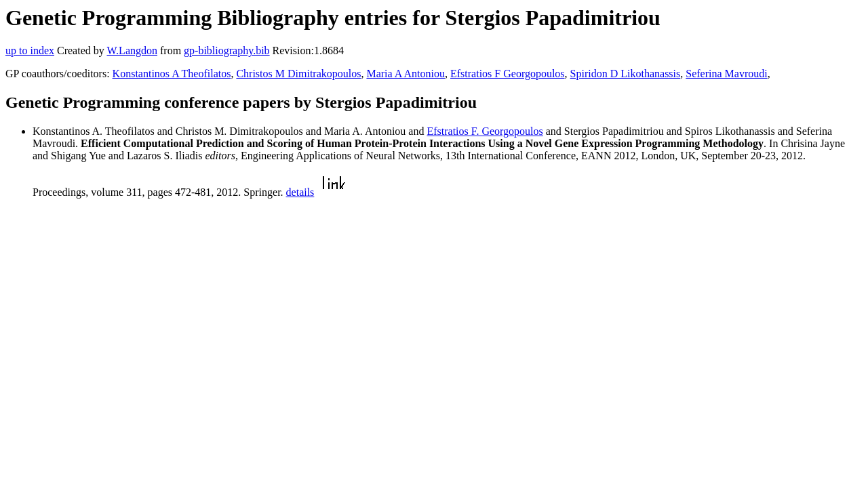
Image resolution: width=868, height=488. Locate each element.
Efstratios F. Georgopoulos (485, 131)
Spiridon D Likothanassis (626, 74)
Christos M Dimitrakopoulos (298, 74)
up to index (30, 50)
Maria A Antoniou (406, 74)
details (300, 192)
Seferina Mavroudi (726, 74)
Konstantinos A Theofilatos (172, 74)
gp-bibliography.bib (227, 50)
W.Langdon (132, 50)
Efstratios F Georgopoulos (508, 74)
